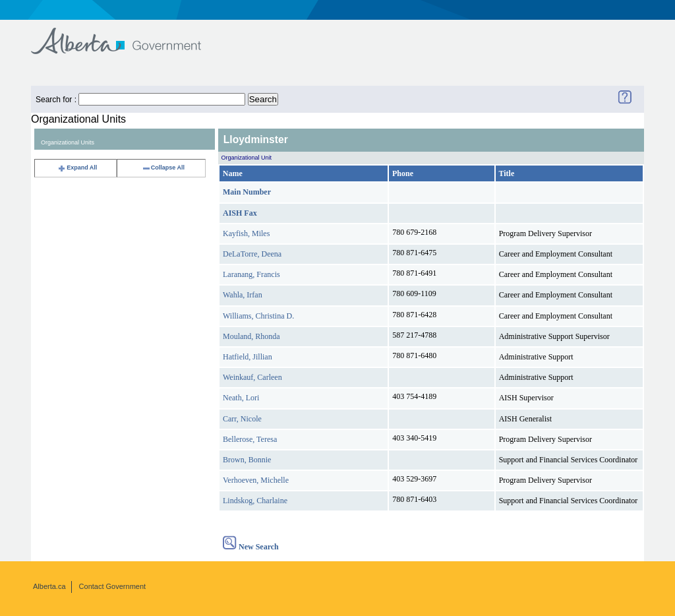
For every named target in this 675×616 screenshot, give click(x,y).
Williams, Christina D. (258, 316)
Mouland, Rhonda (251, 336)
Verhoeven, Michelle (256, 480)
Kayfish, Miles (246, 233)
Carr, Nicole (242, 419)
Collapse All (163, 168)
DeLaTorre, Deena (252, 254)
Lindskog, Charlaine (255, 501)
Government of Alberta (127, 35)
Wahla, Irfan (243, 295)
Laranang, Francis (251, 274)
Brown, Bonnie (247, 460)
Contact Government (113, 586)
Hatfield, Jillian (248, 357)
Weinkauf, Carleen (252, 377)
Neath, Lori (241, 398)
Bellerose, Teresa (250, 439)
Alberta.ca (49, 586)
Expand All (77, 168)
